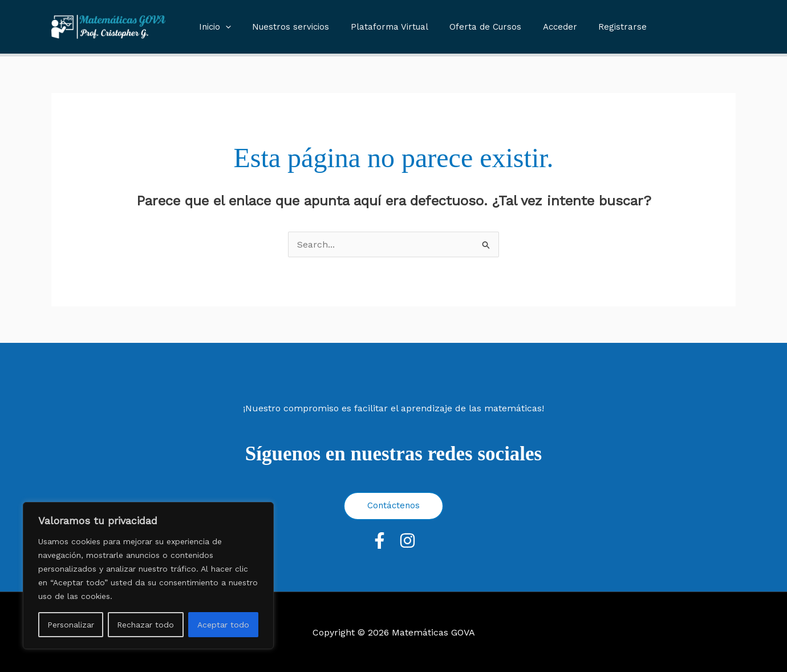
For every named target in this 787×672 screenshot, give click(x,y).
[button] (223, 27)
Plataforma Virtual (379, 27)
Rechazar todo (145, 625)
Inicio (213, 27)
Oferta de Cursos (470, 27)
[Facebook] (380, 541)
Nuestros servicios (284, 27)
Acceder (541, 27)
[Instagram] (407, 541)
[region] (148, 576)
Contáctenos (393, 505)
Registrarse (599, 27)
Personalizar (71, 625)
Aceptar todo (223, 625)
